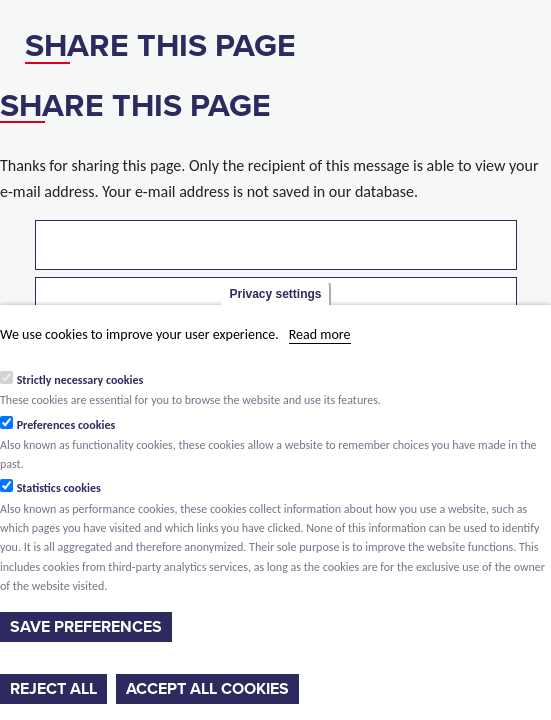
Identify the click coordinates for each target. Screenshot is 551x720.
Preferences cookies (66, 425)
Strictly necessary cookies (80, 380)
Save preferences (86, 627)
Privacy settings (275, 294)
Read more (320, 334)
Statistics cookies (59, 488)
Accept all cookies (207, 689)
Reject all (53, 689)
